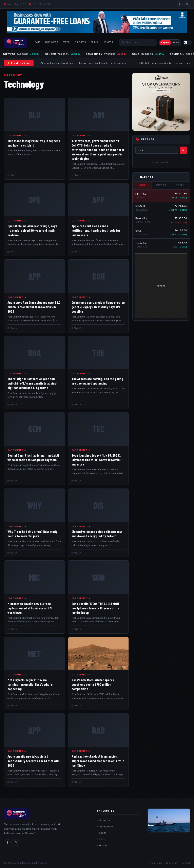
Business (52, 42)
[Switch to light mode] (188, 43)
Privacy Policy (155, 863)
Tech (67, 42)
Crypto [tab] (161, 185)
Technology (106, 827)
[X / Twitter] (187, 4)
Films (94, 42)
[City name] (157, 150)
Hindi (176, 43)
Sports (80, 42)
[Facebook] (180, 4)
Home (37, 42)
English (165, 43)
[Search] (140, 42)
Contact (186, 863)
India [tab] (142, 185)
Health (108, 42)
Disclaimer (172, 863)
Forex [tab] (180, 185)
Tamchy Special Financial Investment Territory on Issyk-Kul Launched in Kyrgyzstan (81, 63)
